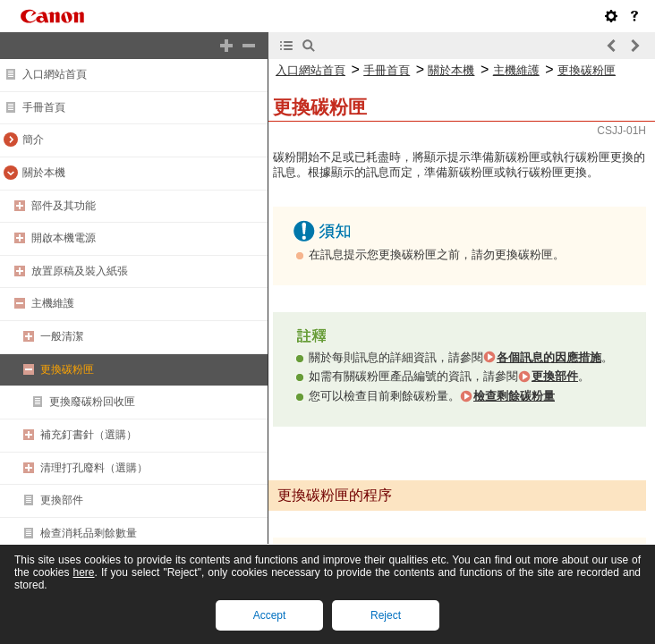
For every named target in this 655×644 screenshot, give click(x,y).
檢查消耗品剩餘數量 (89, 533)
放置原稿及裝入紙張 (80, 271)
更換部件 (62, 500)
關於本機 (44, 173)
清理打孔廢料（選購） (94, 468)
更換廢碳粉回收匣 (92, 402)
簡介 (33, 140)
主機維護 (53, 303)
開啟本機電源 (64, 238)
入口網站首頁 (55, 74)
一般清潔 (62, 336)
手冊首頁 (44, 107)
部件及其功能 (64, 206)
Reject (386, 615)
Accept (270, 615)
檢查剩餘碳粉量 (514, 396)
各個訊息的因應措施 (549, 357)
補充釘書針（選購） (89, 435)
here (83, 572)
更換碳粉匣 (67, 369)
